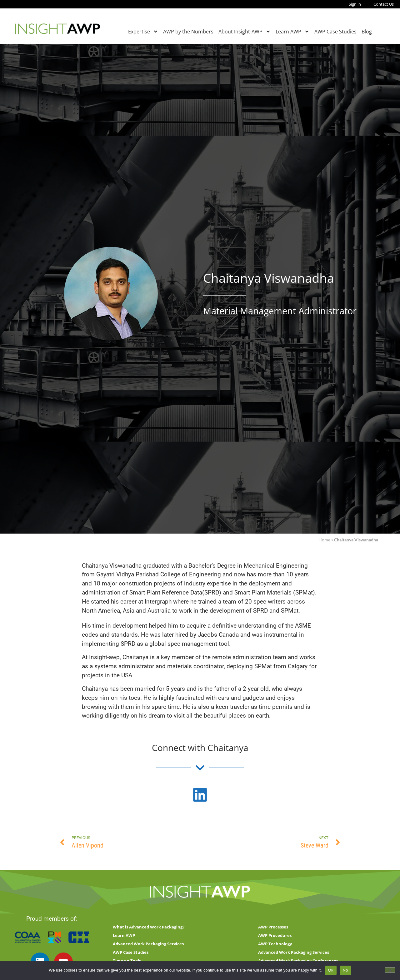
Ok (331, 970)
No (345, 970)
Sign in (355, 4)
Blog (367, 32)
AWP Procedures (275, 935)
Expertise (143, 32)
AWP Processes (273, 927)
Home (324, 540)
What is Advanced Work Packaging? (149, 927)
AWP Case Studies (335, 32)
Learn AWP (292, 32)
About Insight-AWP (245, 32)
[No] (390, 970)
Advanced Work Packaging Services (148, 944)
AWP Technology (275, 944)
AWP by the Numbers (188, 32)
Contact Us (384, 4)
